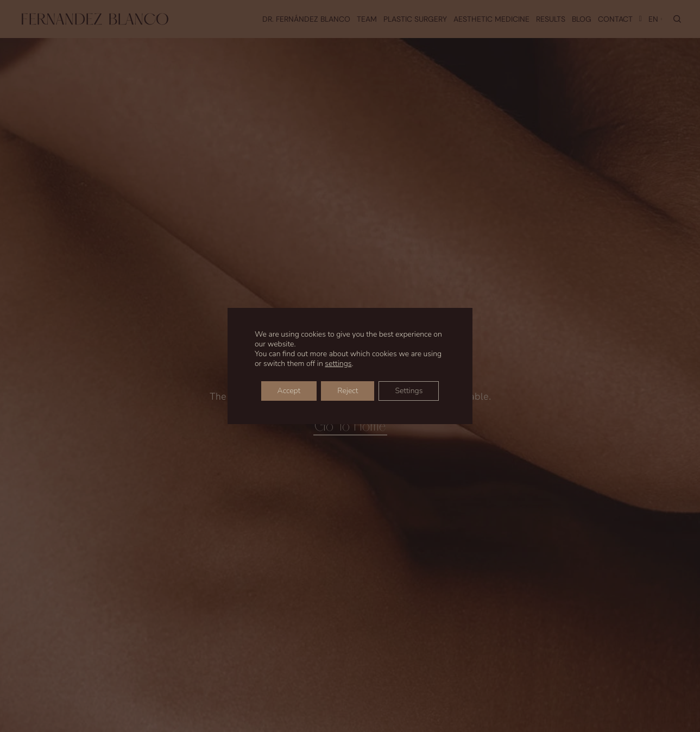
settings (338, 364)
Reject (348, 391)
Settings (409, 391)
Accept (289, 391)
